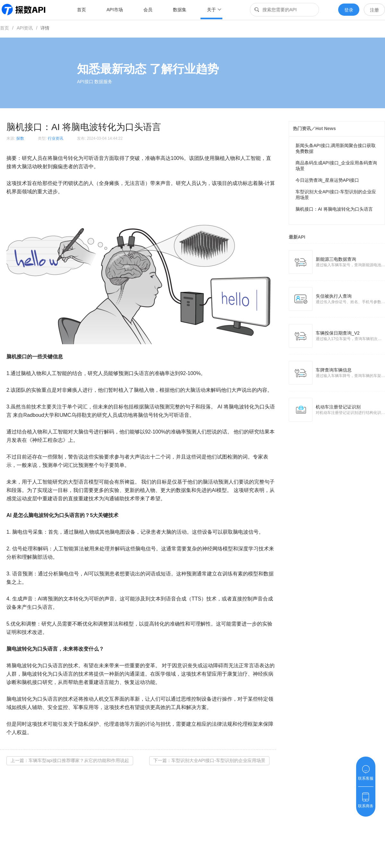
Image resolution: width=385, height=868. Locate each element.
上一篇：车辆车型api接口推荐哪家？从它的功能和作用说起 (70, 760)
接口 (22, 357)
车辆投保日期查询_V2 (338, 333)
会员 (148, 10)
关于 (214, 10)
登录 (349, 10)
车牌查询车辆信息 (334, 370)
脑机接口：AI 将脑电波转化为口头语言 (334, 209)
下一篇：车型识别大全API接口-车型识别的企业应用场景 (209, 760)
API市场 (115, 10)
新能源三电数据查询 (336, 259)
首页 (81, 10)
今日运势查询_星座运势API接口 (327, 180)
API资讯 (25, 28)
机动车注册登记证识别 (338, 407)
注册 (374, 10)
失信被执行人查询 (334, 296)
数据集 (180, 10)
